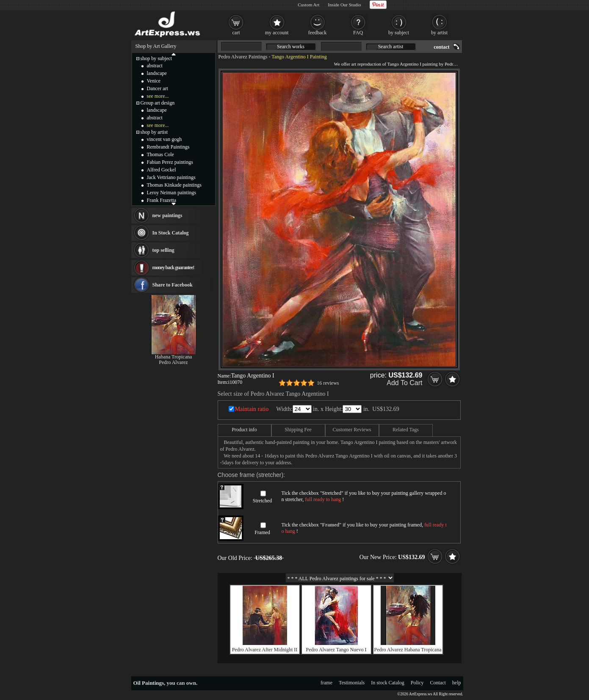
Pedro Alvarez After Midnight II (265, 650)
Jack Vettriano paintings (171, 177)
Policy (417, 683)
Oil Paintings (149, 683)
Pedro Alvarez (173, 362)
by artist (439, 33)
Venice (154, 81)
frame (326, 683)
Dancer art (158, 88)
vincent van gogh (165, 139)
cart (236, 33)
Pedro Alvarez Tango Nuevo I (336, 650)
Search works (291, 47)
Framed (262, 532)
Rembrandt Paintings (168, 147)
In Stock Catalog (171, 233)
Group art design (158, 103)
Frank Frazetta (162, 200)
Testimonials (352, 683)
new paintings (167, 215)
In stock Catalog (388, 683)
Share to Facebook (173, 285)
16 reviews (328, 383)
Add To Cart (404, 383)
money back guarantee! (173, 267)
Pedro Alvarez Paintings (243, 57)
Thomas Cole (160, 154)
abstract (155, 66)
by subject (399, 33)
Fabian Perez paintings (170, 162)
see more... (158, 96)
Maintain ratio (252, 409)
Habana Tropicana (174, 357)
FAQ (358, 33)
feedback (317, 33)
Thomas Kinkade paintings (174, 185)
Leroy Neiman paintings (172, 193)
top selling (163, 250)
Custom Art (308, 5)
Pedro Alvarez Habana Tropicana (408, 650)
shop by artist (154, 132)
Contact (438, 683)
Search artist (391, 47)
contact (441, 47)
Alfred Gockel (162, 170)
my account (277, 33)
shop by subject (156, 58)
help (457, 683)
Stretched (262, 501)
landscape (157, 73)
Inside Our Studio (344, 5)
